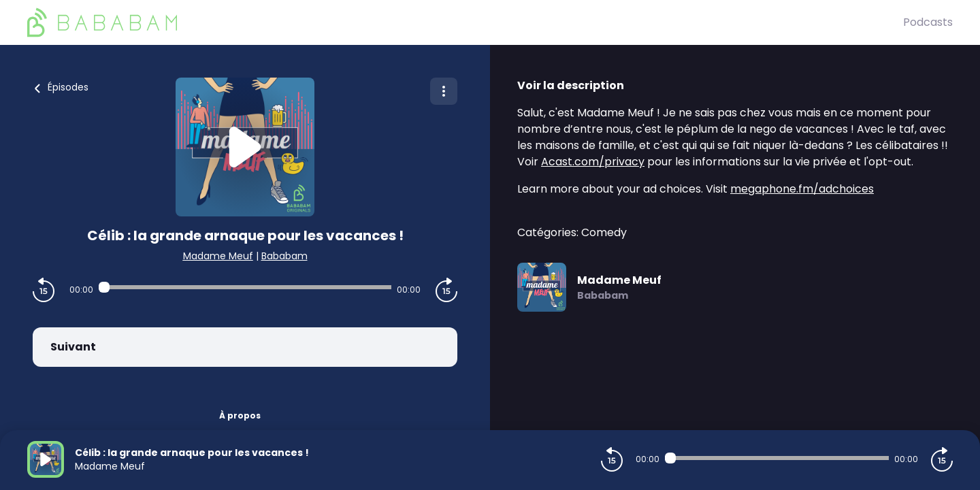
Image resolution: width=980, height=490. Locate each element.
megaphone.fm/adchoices (802, 189)
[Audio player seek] (245, 287)
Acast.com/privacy (593, 162)
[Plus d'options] (444, 91)
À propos (240, 415)
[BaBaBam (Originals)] (465, 22)
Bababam (284, 256)
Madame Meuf (218, 256)
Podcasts (928, 22)
